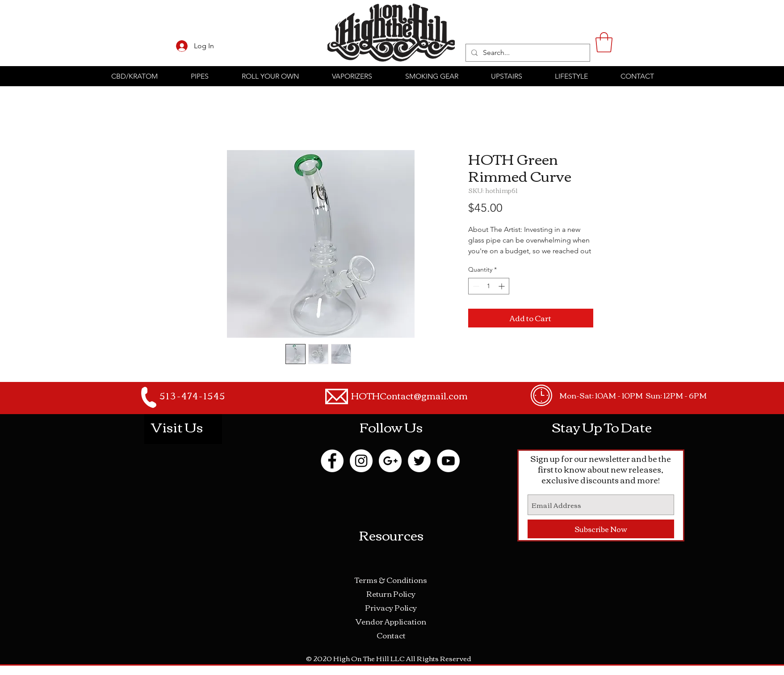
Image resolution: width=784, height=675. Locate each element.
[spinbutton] (489, 286)
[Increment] (502, 286)
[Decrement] (475, 286)
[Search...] (527, 53)
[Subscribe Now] (601, 529)
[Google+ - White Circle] (390, 461)
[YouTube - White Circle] (448, 461)
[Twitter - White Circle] (419, 461)
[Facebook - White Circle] (332, 461)
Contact (391, 635)
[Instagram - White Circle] (361, 461)
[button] (604, 42)
